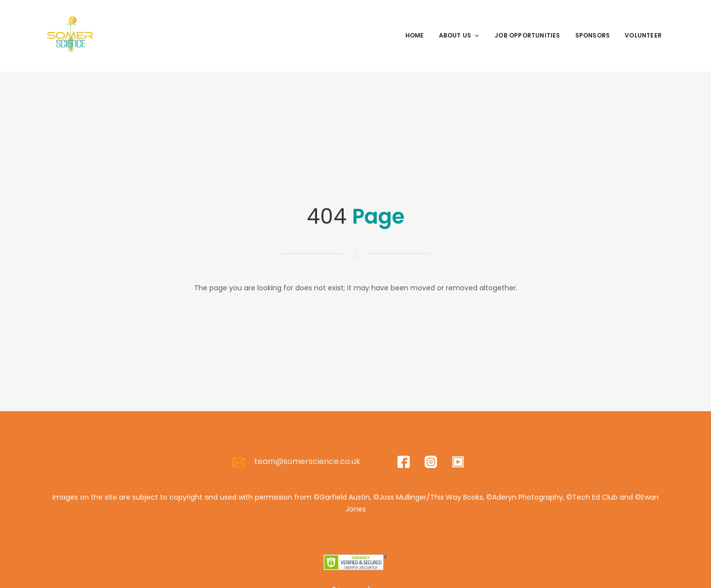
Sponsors (593, 35)
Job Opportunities (527, 35)
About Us (460, 35)
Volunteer (643, 35)
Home (415, 35)
